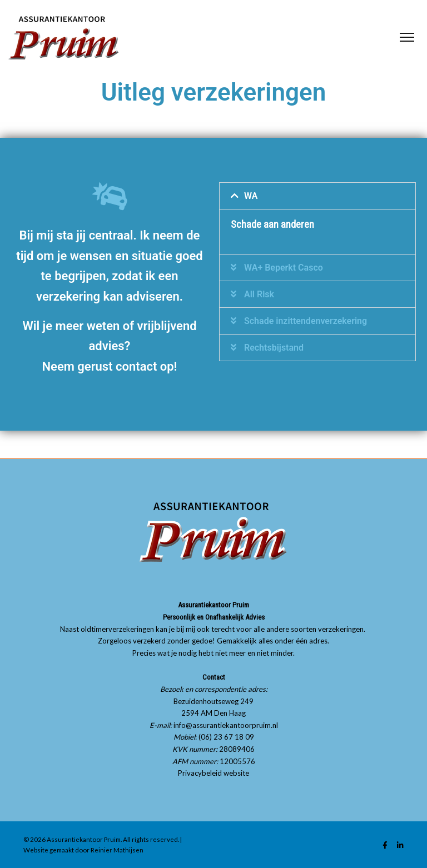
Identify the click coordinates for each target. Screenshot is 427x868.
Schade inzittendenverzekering (306, 321)
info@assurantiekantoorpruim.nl (226, 725)
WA (251, 196)
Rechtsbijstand (274, 348)
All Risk (259, 294)
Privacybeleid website (213, 773)
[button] (317, 196)
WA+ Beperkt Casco (284, 268)
